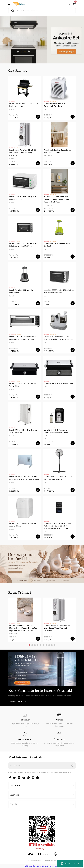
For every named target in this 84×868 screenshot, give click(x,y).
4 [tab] (38, 645)
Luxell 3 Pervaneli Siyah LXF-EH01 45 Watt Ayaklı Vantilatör (59, 478)
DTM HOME (48, 156)
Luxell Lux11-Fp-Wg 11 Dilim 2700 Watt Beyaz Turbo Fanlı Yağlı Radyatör (58, 628)
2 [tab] (32, 645)
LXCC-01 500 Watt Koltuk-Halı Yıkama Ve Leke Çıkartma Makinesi (59, 338)
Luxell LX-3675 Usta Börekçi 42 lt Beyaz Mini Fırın (23, 198)
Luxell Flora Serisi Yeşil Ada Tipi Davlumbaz (57, 245)
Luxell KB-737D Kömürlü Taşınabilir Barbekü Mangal (24, 105)
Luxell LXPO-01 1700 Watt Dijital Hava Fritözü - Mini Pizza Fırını (23, 338)
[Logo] (19, 4)
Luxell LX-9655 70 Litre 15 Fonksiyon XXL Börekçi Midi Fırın (59, 291)
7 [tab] (46, 645)
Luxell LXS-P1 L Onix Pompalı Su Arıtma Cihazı (23, 525)
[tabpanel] (42, 40)
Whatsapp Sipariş (70, 863)
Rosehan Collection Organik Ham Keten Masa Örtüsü (58, 151)
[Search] (42, 11)
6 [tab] (43, 645)
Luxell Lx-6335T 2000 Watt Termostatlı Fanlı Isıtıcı (55, 105)
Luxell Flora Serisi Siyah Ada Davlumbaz (21, 291)
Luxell (11, 109)
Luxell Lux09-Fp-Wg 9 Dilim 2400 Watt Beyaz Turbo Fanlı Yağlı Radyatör (23, 153)
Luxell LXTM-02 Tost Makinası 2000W (59, 383)
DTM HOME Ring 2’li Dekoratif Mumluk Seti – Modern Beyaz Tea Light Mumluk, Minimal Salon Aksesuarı (23, 628)
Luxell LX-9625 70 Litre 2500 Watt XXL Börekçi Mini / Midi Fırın (23, 245)
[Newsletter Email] (42, 766)
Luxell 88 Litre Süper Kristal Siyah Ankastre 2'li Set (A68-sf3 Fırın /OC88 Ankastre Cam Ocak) (58, 526)
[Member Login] (70, 4)
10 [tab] (55, 645)
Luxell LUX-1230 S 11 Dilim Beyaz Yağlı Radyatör (23, 431)
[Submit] (72, 766)
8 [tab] (49, 645)
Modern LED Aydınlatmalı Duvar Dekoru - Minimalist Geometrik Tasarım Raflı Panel (57, 199)
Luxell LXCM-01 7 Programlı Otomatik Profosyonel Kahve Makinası (56, 433)
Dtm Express (48, 205)
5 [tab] (41, 645)
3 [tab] (35, 645)
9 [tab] (52, 645)
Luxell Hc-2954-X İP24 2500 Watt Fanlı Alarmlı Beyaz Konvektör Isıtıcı (24, 478)
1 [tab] (29, 645)
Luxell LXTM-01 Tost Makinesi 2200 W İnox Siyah (24, 385)
